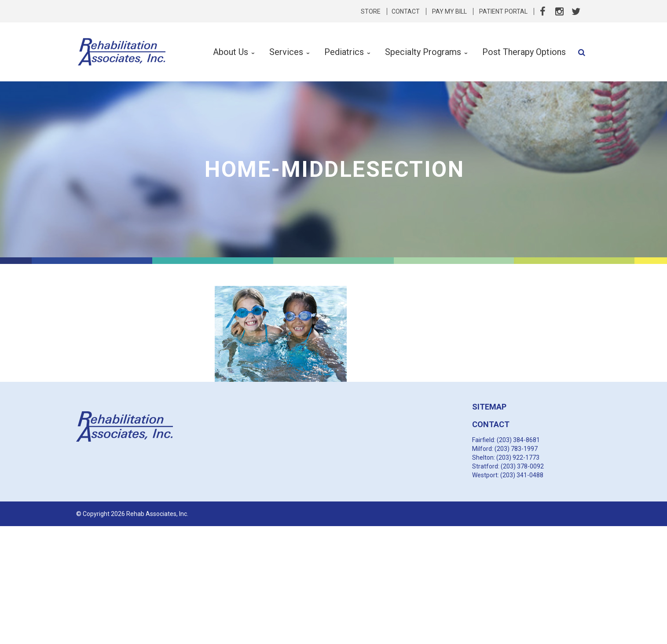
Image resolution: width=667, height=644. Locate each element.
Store (371, 11)
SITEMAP (489, 407)
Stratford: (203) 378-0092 (508, 466)
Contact (406, 11)
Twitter (576, 11)
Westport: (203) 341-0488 (508, 475)
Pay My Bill (449, 11)
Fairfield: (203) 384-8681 (506, 440)
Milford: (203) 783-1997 (505, 449)
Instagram (559, 11)
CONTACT (491, 424)
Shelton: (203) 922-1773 (506, 457)
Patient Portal (503, 11)
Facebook (542, 11)
